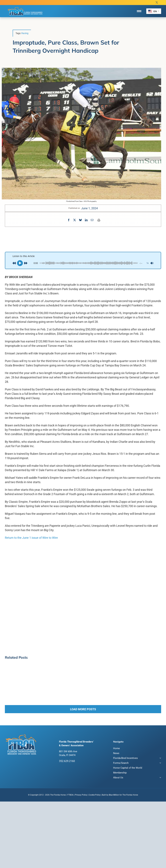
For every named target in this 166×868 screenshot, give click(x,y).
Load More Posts (83, 709)
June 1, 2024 (89, 208)
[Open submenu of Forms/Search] (160, 763)
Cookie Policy (95, 795)
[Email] (92, 220)
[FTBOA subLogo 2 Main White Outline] (25, 7)
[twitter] (157, 3)
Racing (25, 33)
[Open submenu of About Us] (160, 778)
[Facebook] (69, 220)
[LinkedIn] (86, 220)
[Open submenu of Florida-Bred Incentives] (160, 758)
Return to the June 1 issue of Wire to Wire (31, 538)
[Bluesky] (80, 220)
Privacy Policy (81, 795)
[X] (75, 220)
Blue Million (114, 795)
